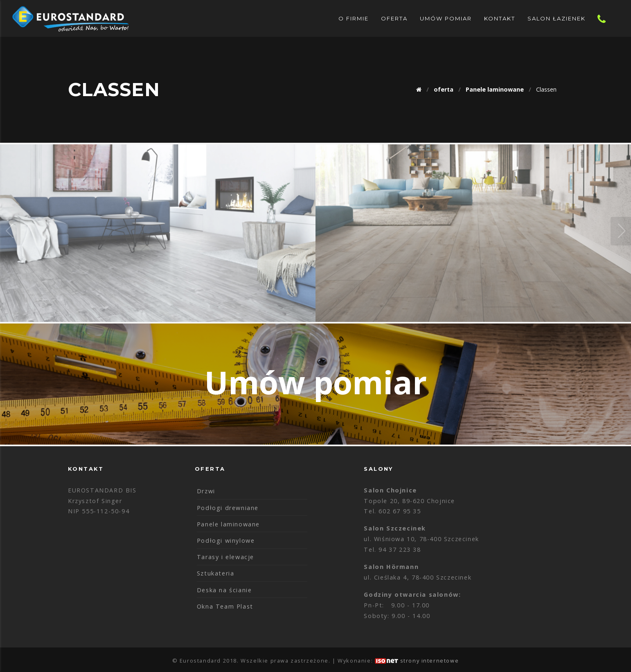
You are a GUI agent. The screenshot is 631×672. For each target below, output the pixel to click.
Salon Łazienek (557, 18)
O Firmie (354, 18)
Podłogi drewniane (228, 508)
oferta (394, 18)
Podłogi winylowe (226, 541)
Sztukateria (216, 573)
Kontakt (500, 18)
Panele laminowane (228, 524)
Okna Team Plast (225, 606)
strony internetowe (430, 661)
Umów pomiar (446, 18)
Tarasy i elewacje (225, 557)
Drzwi (206, 491)
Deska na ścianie (224, 590)
